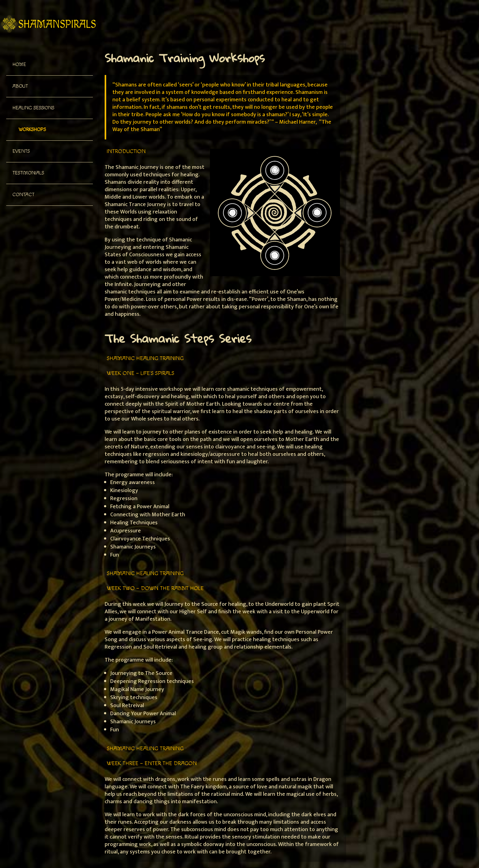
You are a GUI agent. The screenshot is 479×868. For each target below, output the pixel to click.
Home (19, 65)
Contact (23, 195)
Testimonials (28, 173)
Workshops (32, 130)
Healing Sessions (33, 108)
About (20, 86)
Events (21, 151)
